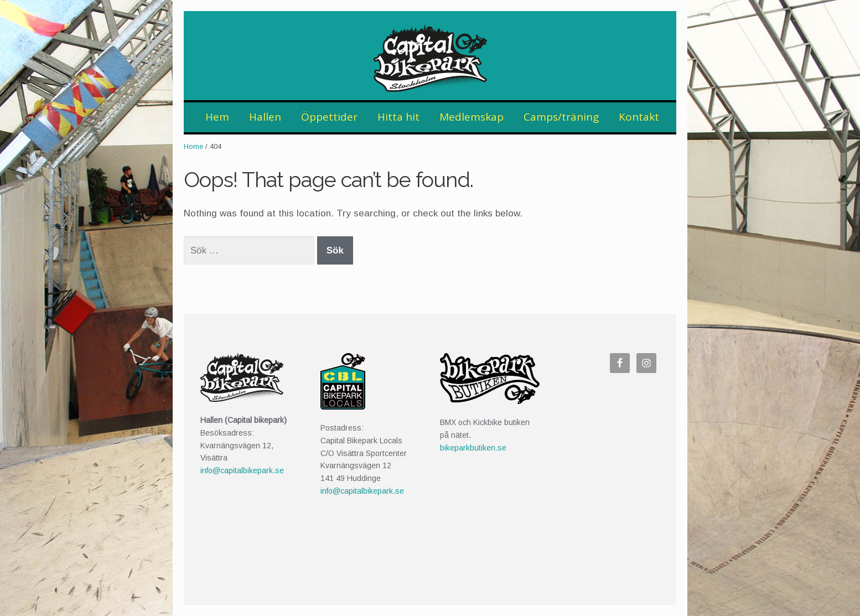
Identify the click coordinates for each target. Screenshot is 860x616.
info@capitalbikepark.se (242, 470)
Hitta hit (398, 117)
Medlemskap (472, 117)
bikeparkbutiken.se (473, 448)
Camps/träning (561, 117)
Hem (217, 117)
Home (193, 146)
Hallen (265, 117)
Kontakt (639, 117)
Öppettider (329, 117)
